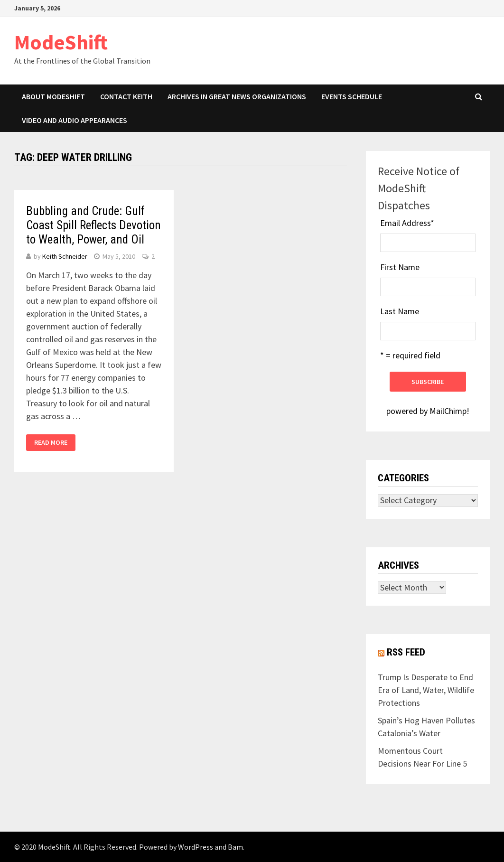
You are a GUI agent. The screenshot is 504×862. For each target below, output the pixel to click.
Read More (51, 442)
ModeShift (61, 42)
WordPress (196, 847)
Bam (235, 847)
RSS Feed (406, 652)
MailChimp (448, 411)
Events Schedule (352, 96)
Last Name (400, 311)
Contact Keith (126, 96)
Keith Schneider (65, 256)
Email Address (407, 223)
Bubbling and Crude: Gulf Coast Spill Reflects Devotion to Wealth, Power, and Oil (93, 225)
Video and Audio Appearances (75, 120)
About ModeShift (53, 96)
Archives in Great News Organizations (237, 96)
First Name (400, 267)
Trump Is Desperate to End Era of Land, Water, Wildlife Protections (426, 690)
